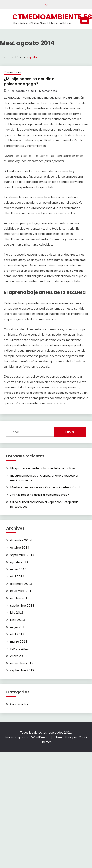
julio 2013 (17, 612)
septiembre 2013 (22, 605)
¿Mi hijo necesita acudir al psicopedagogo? (30, 81)
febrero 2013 (20, 648)
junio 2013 (18, 620)
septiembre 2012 (22, 670)
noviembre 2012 (22, 663)
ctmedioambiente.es (52, 17)
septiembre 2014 (22, 555)
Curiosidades (13, 72)
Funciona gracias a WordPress (26, 737)
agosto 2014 (19, 562)
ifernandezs (49, 91)
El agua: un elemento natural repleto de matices (43, 468)
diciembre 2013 (21, 584)
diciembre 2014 (21, 540)
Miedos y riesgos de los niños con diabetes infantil (45, 487)
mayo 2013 (18, 627)
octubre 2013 (20, 598)
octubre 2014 (20, 547)
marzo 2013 (19, 641)
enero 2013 (18, 656)
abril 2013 (17, 634)
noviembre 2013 (22, 591)
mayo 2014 (18, 569)
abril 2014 (17, 576)
